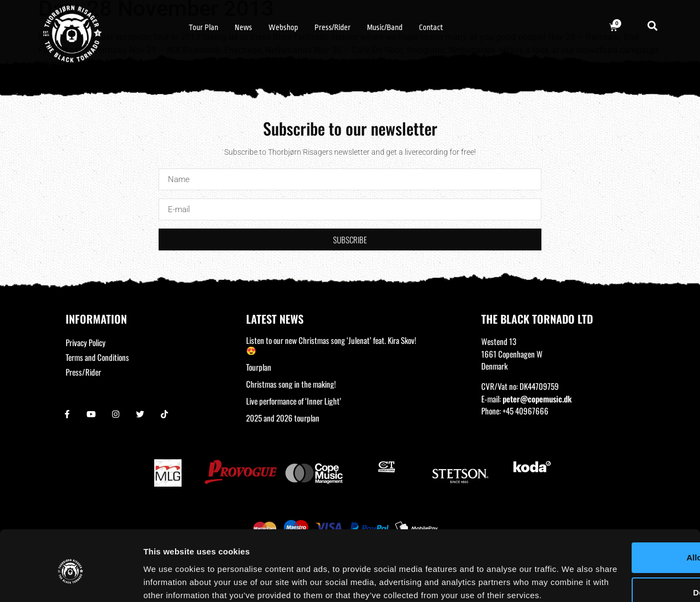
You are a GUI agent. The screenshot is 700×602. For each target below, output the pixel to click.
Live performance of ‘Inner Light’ (294, 401)
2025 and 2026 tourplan (283, 418)
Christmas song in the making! (291, 384)
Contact (431, 27)
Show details (169, 580)
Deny (609, 534)
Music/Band (385, 27)
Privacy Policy (86, 342)
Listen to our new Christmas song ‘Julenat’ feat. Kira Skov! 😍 (331, 345)
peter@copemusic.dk (537, 399)
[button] (653, 25)
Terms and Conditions (97, 357)
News (243, 27)
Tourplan (259, 367)
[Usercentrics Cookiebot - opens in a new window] (71, 581)
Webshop (283, 27)
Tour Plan (203, 27)
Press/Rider (332, 27)
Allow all (609, 499)
